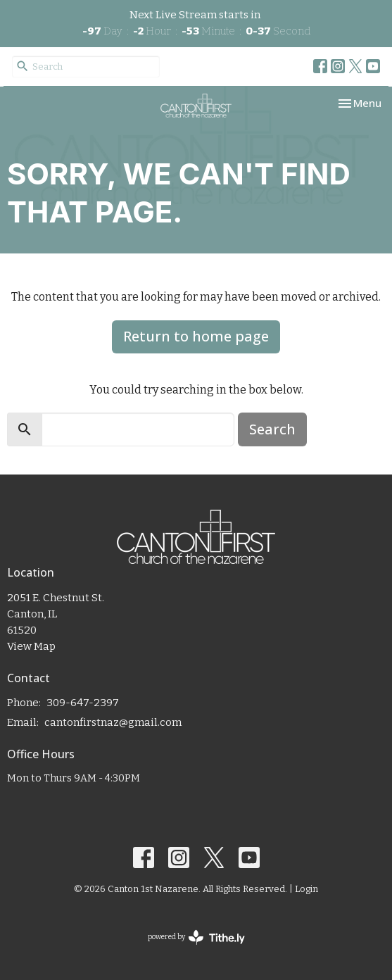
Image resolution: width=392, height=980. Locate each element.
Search (272, 429)
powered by (196, 937)
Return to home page (196, 336)
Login (306, 889)
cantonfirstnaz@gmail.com (113, 722)
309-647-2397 (83, 703)
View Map (31, 646)
